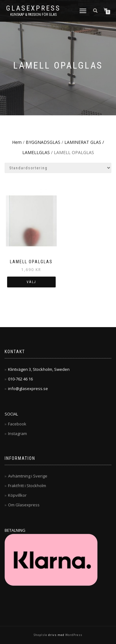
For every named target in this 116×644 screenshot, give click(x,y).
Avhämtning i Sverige (28, 476)
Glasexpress (33, 8)
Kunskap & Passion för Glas (33, 15)
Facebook (17, 424)
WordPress (73, 635)
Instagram (17, 433)
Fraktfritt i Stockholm (27, 486)
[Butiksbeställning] (58, 168)
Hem (17, 142)
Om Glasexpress (24, 505)
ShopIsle (41, 635)
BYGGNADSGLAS (43, 142)
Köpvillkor (17, 495)
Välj (31, 282)
